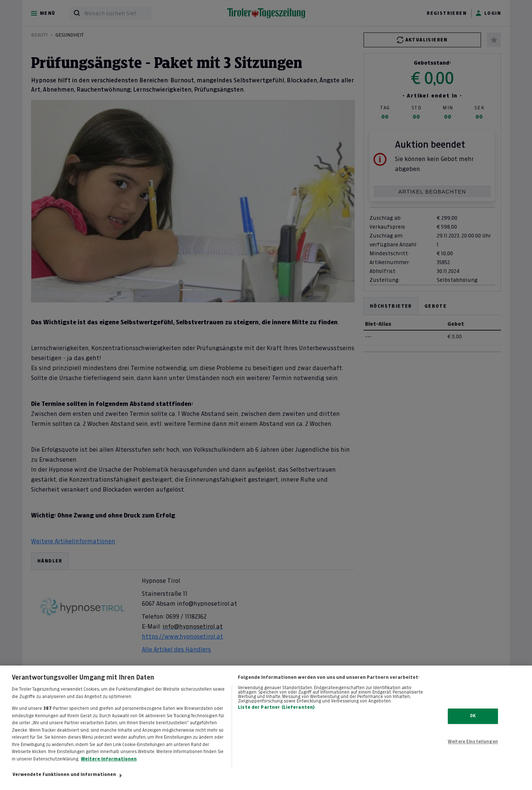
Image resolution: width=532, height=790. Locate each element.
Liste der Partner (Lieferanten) (276, 714)
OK (473, 723)
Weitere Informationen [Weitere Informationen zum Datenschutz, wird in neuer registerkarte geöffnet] (109, 766)
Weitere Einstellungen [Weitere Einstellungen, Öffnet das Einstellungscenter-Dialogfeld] (473, 748)
